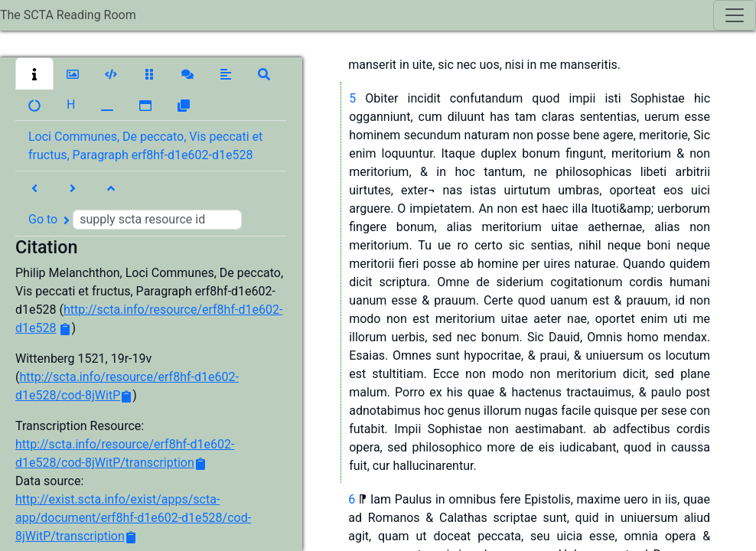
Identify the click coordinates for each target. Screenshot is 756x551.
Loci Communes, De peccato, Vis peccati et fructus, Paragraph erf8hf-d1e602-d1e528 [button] (145, 146)
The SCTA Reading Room (68, 15)
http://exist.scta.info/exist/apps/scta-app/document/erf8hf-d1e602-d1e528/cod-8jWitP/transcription (133, 518)
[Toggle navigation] (735, 15)
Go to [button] (135, 220)
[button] (34, 73)
